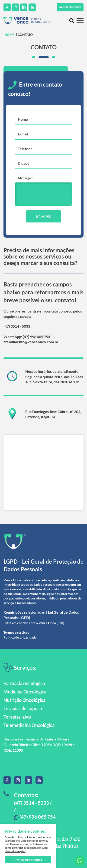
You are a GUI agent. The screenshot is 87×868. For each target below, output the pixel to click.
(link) (60, 623)
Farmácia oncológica (24, 683)
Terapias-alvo (17, 717)
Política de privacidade (20, 637)
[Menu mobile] (80, 20)
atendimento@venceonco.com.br (31, 342)
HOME (9, 35)
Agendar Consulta (70, 7)
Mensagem (26, 178)
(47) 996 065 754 (35, 817)
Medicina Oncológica (25, 692)
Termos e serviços (16, 632)
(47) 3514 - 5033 (17, 326)
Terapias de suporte (24, 708)
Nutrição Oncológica (24, 700)
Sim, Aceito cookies (28, 860)
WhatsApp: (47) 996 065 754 (27, 337)
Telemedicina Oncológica (29, 725)
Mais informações (15, 851)
